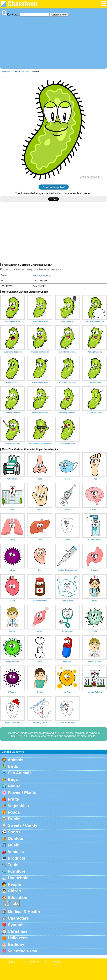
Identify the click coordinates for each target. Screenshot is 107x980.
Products (17, 858)
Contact (57, 962)
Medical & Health (24, 912)
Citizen (14, 891)
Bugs (13, 779)
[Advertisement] (53, 42)
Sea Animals (20, 773)
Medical (17, 71)
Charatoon (5, 71)
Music (14, 845)
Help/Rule (34, 962)
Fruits (13, 799)
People (14, 884)
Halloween (18, 938)
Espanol (11, 962)
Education (18, 898)
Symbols (16, 925)
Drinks (14, 819)
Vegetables (18, 806)
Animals (15, 760)
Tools (13, 865)
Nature (14, 786)
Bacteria (25, 71)
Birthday (16, 944)
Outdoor (16, 838)
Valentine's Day (23, 951)
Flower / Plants (22, 793)
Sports (14, 832)
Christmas (18, 931)
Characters (18, 918)
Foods (14, 812)
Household (18, 878)
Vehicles (16, 852)
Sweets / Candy (23, 825)
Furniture (17, 871)
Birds (13, 766)
